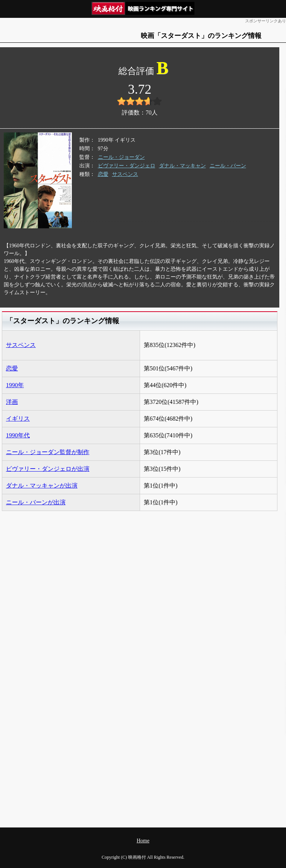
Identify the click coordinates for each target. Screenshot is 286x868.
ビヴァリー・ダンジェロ (127, 166)
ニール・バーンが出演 (36, 502)
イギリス (18, 419)
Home (143, 841)
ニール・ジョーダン (121, 157)
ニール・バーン (228, 166)
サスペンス (125, 174)
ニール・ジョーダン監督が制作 (48, 452)
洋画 (12, 402)
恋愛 (103, 174)
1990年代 (18, 435)
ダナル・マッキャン (182, 166)
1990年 (15, 385)
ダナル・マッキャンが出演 (42, 486)
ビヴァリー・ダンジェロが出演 (48, 469)
